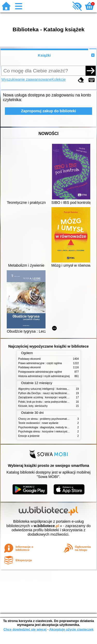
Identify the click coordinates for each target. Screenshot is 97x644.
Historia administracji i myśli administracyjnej (44, 376)
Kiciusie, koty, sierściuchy (33, 406)
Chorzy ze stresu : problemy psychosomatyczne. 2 (47, 419)
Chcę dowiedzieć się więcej (25, 629)
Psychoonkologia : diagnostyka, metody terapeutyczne (50, 427)
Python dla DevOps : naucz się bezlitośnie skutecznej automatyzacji (58, 393)
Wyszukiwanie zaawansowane (26, 79)
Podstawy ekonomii (30, 359)
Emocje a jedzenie (29, 436)
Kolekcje (59, 79)
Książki (44, 55)
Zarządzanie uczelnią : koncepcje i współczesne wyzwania (52, 397)
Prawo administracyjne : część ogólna (40, 363)
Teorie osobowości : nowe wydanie (38, 423)
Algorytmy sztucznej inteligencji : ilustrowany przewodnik (51, 389)
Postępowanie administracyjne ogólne (40, 372)
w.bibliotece (46, 526)
